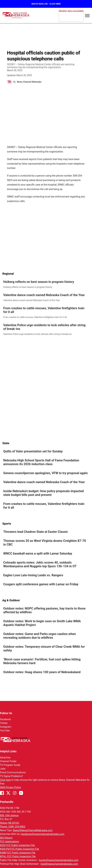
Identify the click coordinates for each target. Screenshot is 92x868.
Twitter (4, 723)
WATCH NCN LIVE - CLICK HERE (46, 4)
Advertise (5, 758)
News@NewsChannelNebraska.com (33, 830)
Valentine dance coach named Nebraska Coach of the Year (44, 295)
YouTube (5, 731)
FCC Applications (9, 842)
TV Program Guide (10, 765)
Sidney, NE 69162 (10, 823)
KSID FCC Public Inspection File (17, 845)
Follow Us (6, 713)
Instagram (6, 727)
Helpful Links (8, 751)
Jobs (3, 769)
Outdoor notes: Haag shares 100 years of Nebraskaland (42, 672)
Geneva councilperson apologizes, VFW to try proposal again (45, 473)
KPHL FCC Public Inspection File (18, 856)
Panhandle (7, 802)
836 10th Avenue (9, 815)
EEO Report (6, 838)
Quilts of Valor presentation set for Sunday (33, 451)
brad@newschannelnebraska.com (59, 864)
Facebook (5, 719)
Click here (5, 780)
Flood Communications (13, 772)
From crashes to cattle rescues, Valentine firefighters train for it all (44, 310)
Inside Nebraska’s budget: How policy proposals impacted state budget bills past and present (43, 493)
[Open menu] (87, 16)
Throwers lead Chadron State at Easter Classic (36, 532)
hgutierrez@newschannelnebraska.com (43, 834)
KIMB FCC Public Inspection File (18, 853)
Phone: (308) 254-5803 (13, 827)
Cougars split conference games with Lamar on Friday (41, 584)
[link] (46, 284)
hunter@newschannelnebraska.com (59, 860)
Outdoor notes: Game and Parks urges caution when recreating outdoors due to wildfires (40, 636)
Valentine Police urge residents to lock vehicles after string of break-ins (44, 327)
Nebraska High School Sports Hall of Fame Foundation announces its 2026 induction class (41, 462)
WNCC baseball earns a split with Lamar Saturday (38, 553)
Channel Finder (8, 761)
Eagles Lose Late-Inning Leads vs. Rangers (33, 575)
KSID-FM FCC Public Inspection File (20, 849)
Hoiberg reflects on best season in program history (39, 282)
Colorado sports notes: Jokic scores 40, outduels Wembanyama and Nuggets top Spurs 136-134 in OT (40, 564)
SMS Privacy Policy (10, 787)
